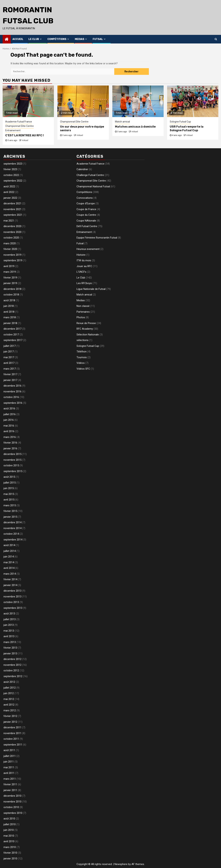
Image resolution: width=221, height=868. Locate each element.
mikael (25, 140)
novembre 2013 (12, 597)
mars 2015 (10, 505)
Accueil (18, 39)
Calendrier (82, 169)
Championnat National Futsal (93, 186)
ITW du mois (84, 260)
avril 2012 (9, 705)
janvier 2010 (10, 859)
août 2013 (9, 614)
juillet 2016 (10, 414)
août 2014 (9, 545)
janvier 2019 (10, 283)
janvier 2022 (10, 198)
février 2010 (10, 853)
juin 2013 (9, 625)
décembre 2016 (12, 386)
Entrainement (13, 130)
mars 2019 (10, 272)
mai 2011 (9, 767)
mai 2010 (9, 836)
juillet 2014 (10, 551)
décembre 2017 (12, 329)
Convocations (85, 198)
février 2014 (10, 579)
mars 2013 (10, 642)
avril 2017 (9, 363)
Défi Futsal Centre (87, 226)
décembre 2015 (12, 454)
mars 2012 (10, 710)
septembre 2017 (13, 340)
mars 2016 (10, 437)
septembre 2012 (13, 676)
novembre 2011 (12, 733)
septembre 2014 (13, 540)
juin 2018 (9, 306)
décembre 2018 (12, 289)
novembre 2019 (12, 255)
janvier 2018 (10, 323)
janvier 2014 (10, 585)
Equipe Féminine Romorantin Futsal (97, 238)
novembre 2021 (12, 209)
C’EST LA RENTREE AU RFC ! (24, 135)
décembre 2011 (12, 727)
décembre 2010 (12, 796)
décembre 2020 (12, 226)
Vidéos (81, 363)
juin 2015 (9, 488)
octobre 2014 (11, 534)
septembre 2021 (13, 215)
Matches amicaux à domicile (135, 127)
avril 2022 (9, 192)
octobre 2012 (11, 670)
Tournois (82, 357)
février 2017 (10, 374)
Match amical (122, 122)
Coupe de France (86, 209)
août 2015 (9, 477)
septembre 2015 (13, 471)
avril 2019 (9, 266)
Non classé (83, 306)
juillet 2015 (10, 483)
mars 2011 (10, 779)
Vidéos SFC (83, 369)
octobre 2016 (11, 397)
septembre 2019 (13, 260)
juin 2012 (9, 693)
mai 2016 (9, 426)
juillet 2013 (10, 619)
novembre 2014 (12, 528)
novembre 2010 (12, 802)
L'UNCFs (81, 272)
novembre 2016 (12, 392)
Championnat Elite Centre (19, 126)
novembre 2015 (12, 460)
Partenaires (83, 312)
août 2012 (9, 682)
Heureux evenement (88, 249)
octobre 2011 (11, 739)
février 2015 (10, 511)
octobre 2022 (11, 175)
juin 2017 (9, 352)
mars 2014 (10, 574)
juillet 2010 (10, 824)
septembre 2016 (13, 403)
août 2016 (9, 409)
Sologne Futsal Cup (180, 122)
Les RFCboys (84, 283)
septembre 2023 (13, 164)
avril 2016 (9, 431)
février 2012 (10, 716)
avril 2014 (9, 568)
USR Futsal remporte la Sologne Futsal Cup (187, 128)
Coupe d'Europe (86, 203)
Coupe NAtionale (86, 221)
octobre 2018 (11, 295)
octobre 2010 (11, 807)
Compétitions (57, 39)
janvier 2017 (10, 380)
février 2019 (10, 278)
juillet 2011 (10, 756)
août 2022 (9, 186)
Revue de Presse (86, 323)
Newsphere (121, 864)
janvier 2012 (10, 722)
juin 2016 (9, 420)
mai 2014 (9, 562)
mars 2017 (10, 369)
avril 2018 (9, 312)
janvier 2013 (10, 653)
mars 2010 (10, 847)
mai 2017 (9, 357)
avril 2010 (9, 841)
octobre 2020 (11, 238)
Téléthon (82, 352)
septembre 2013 (13, 608)
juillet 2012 (10, 688)
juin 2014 (9, 557)
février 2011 (10, 784)
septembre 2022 (13, 181)
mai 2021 (9, 221)
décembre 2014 (12, 522)
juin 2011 (9, 762)
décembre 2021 (12, 203)
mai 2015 (9, 494)
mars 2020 (10, 243)
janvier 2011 (10, 790)
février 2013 (10, 648)
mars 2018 (10, 317)
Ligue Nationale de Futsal (91, 289)
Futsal (98, 39)
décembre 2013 (12, 591)
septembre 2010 (13, 813)
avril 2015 (9, 500)
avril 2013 (9, 636)
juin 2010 (9, 830)
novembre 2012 (12, 665)
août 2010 (9, 819)
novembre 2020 (12, 232)
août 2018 (9, 300)
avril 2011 (9, 773)
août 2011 (9, 750)
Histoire (81, 255)
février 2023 (10, 169)
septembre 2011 (13, 745)
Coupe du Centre (86, 215)
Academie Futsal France (19, 122)
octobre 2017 (11, 335)
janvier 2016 (10, 448)
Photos (81, 317)
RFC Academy (85, 329)
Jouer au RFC (84, 266)
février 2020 (10, 249)
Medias (80, 39)
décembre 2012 (12, 659)
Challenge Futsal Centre (90, 175)
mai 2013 (9, 631)
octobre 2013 (11, 602)
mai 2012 (9, 699)
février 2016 (10, 443)
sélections (83, 340)
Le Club (34, 39)
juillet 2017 (10, 346)
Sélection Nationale (88, 335)
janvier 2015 (10, 517)
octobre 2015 (11, 465)
